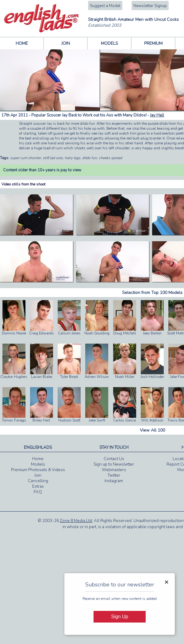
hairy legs (73, 158)
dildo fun (90, 158)
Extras (38, 486)
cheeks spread (110, 158)
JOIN (66, 43)
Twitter (114, 475)
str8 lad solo (53, 158)
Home (38, 459)
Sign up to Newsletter (114, 464)
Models (38, 464)
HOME (22, 43)
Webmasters (114, 470)
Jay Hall (157, 115)
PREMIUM (153, 43)
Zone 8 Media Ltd (76, 521)
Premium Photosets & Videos (38, 470)
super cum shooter (25, 158)
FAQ (38, 492)
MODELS (109, 43)
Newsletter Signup (150, 6)
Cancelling (38, 481)
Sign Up (119, 617)
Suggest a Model (105, 6)
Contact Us (114, 459)
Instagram (114, 481)
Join (38, 475)
